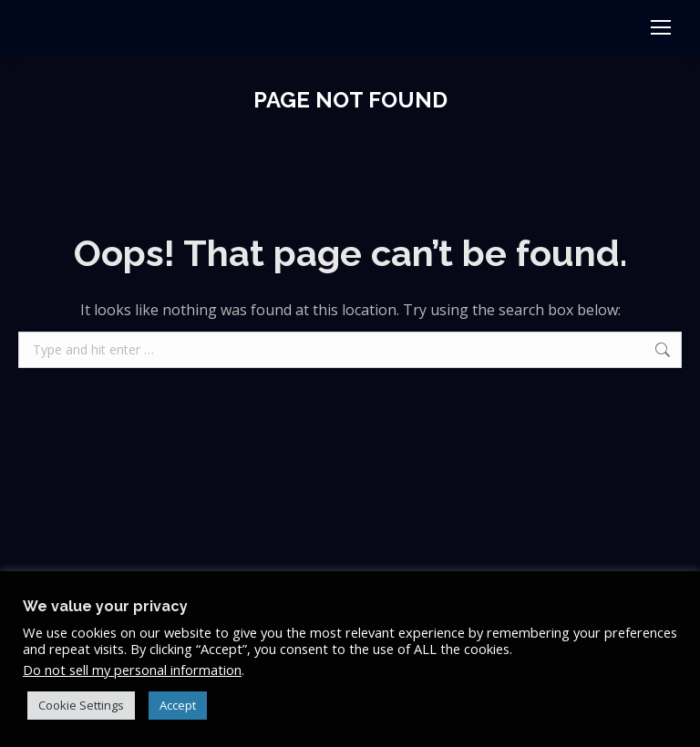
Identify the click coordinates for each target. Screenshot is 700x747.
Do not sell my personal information (132, 670)
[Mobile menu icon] (661, 27)
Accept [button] (178, 705)
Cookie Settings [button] (81, 705)
